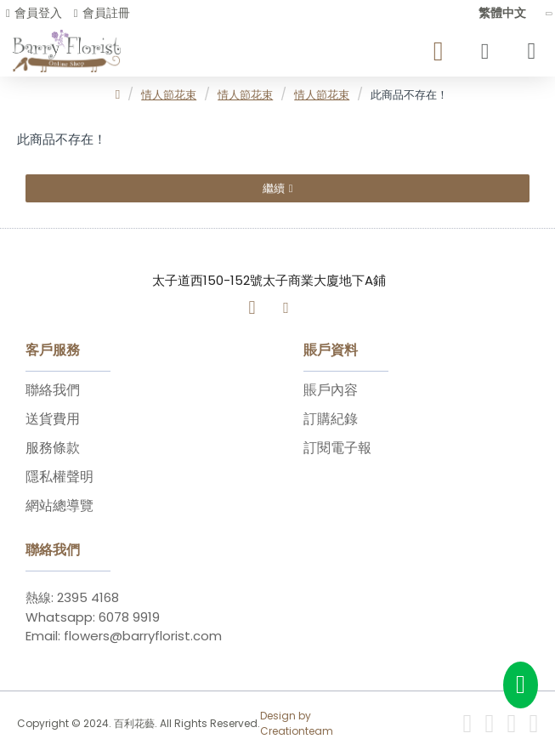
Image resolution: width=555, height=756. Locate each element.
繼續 (274, 188)
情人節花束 (169, 95)
